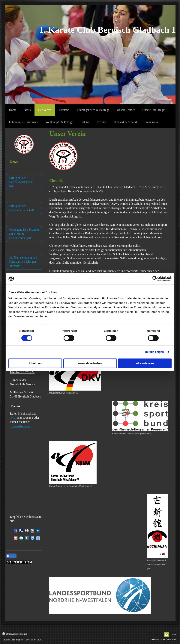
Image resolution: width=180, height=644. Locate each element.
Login (173, 635)
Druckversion (10, 634)
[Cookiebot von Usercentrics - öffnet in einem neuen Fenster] (155, 279)
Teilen (11, 556)
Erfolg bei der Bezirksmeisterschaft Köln (22, 182)
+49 (13, 418)
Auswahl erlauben (90, 363)
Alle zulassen (145, 363)
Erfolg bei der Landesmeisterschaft (22, 208)
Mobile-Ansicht (170, 640)
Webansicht (157, 640)
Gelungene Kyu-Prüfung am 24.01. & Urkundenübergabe (24, 234)
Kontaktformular (21, 426)
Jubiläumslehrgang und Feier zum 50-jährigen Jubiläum (23, 262)
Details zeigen (154, 352)
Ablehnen (35, 363)
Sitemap (24, 634)
